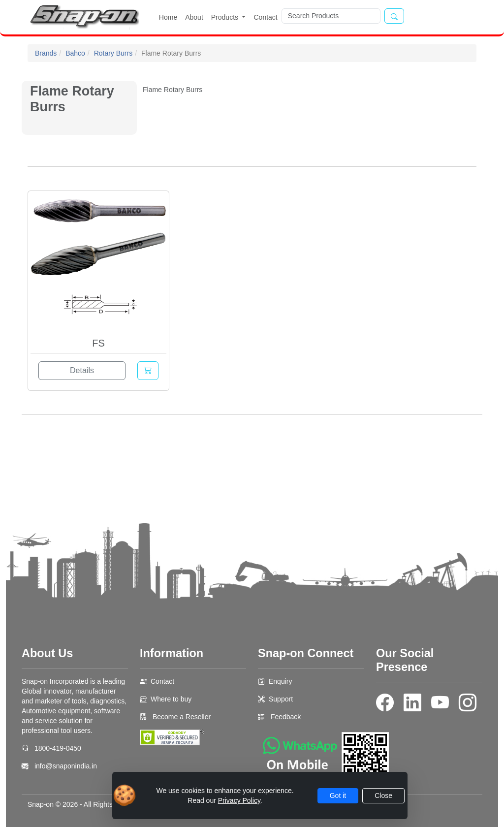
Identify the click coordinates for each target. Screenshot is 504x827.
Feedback (286, 717)
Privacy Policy (239, 800)
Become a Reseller (181, 717)
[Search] (331, 16)
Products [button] (226, 17)
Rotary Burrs (113, 53)
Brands (46, 53)
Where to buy (171, 699)
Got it (338, 795)
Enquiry (280, 681)
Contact (265, 17)
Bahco (75, 53)
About (194, 17)
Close (383, 795)
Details (82, 370)
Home (168, 17)
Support (281, 699)
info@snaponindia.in (66, 766)
